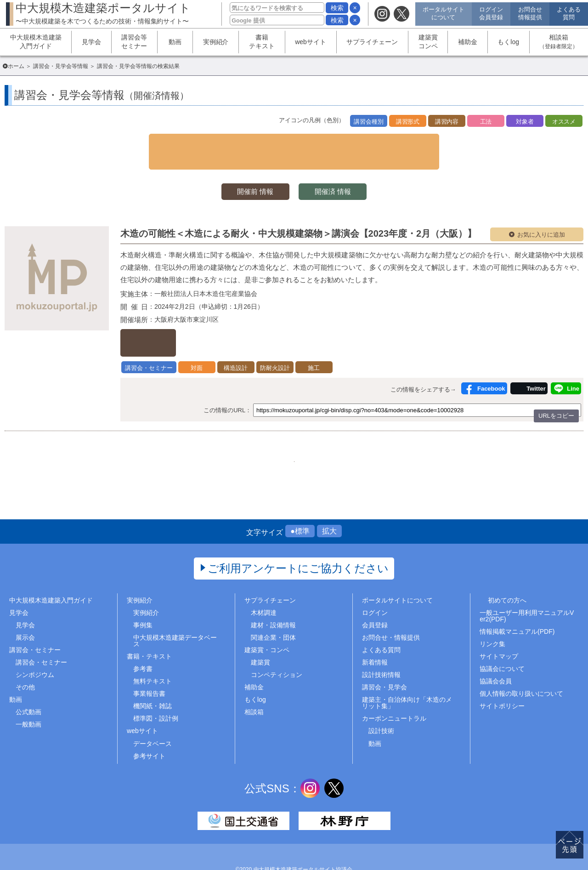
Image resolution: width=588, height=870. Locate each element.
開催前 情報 (248, 173)
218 (248, 429)
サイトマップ (499, 631)
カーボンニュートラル (394, 694)
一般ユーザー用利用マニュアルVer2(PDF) (527, 591)
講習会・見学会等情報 (61, 66)
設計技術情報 (381, 649)
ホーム (16, 66)
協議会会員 (496, 656)
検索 (337, 8)
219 (271, 429)
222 (340, 429)
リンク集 (492, 619)
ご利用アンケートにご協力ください (298, 543)
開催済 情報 (340, 173)
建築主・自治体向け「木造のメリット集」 (407, 678)
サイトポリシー (502, 681)
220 (294, 429)
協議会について (502, 643)
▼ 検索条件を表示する (294, 142)
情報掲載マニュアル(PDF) (517, 606)
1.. (225, 429)
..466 (363, 429)
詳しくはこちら (169, 318)
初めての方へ (507, 575)
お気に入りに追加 (541, 217)
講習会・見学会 (384, 662)
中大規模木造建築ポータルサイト (103, 13)
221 (317, 429)
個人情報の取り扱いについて (521, 669)
